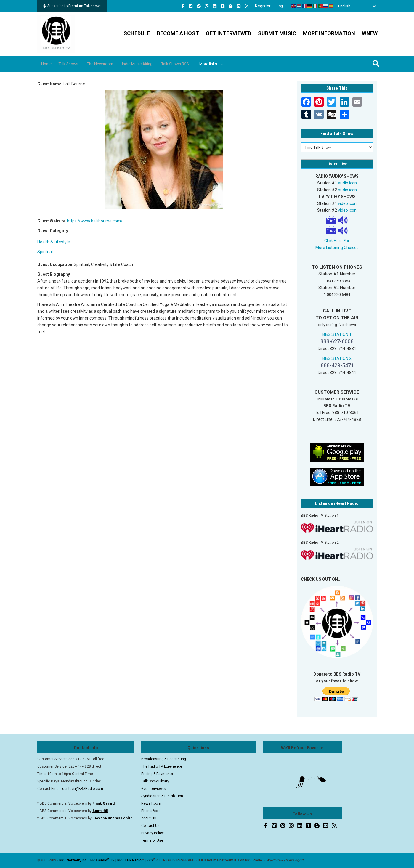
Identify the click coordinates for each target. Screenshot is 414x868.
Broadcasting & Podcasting (164, 759)
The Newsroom (110, 64)
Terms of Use (152, 840)
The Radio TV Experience (162, 766)
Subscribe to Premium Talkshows (72, 6)
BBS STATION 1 (337, 334)
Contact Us (150, 826)
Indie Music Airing (151, 64)
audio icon (347, 183)
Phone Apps (151, 811)
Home (48, 64)
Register (263, 6)
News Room (151, 803)
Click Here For (337, 241)
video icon (347, 203)
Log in (282, 6)
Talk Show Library (155, 781)
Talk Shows (74, 64)
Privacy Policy (153, 833)
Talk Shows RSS (194, 64)
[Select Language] (355, 6)
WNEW (370, 33)
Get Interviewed (228, 33)
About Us (149, 818)
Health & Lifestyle (54, 242)
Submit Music (277, 33)
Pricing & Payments (157, 774)
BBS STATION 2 (337, 358)
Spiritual (45, 252)
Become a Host (178, 33)
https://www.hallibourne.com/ (95, 221)
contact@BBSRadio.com (83, 789)
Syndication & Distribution (162, 796)
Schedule (137, 33)
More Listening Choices (337, 248)
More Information (329, 33)
